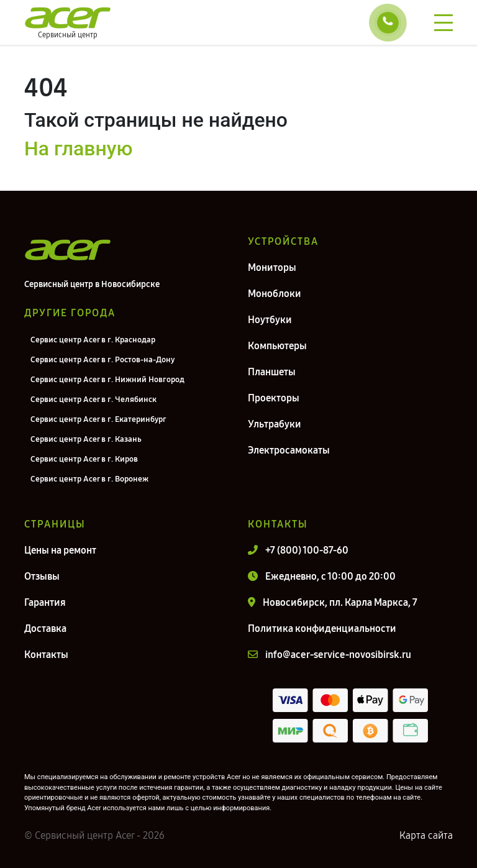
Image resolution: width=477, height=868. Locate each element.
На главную (78, 148)
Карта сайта (426, 835)
